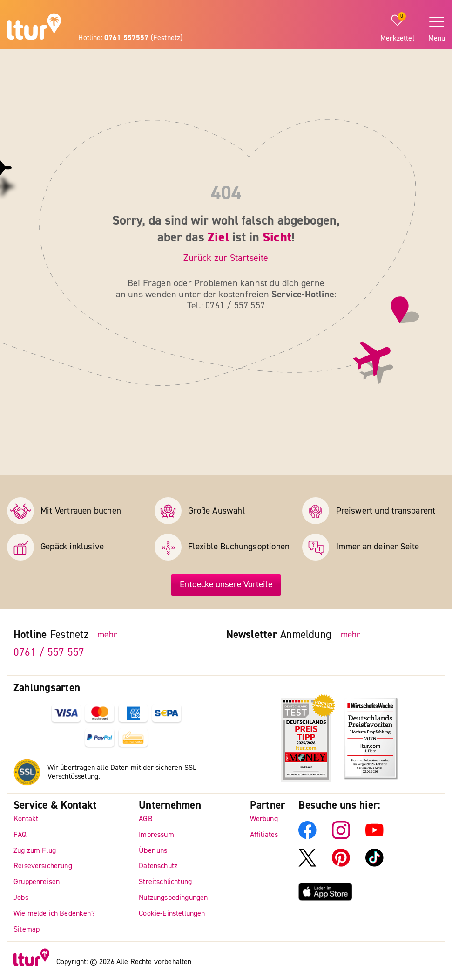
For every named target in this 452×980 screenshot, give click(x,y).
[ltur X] (307, 864)
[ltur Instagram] (341, 837)
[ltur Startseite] (34, 28)
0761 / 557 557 (49, 652)
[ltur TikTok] (374, 864)
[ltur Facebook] (307, 837)
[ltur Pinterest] (341, 864)
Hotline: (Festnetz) (130, 38)
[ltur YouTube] (374, 837)
